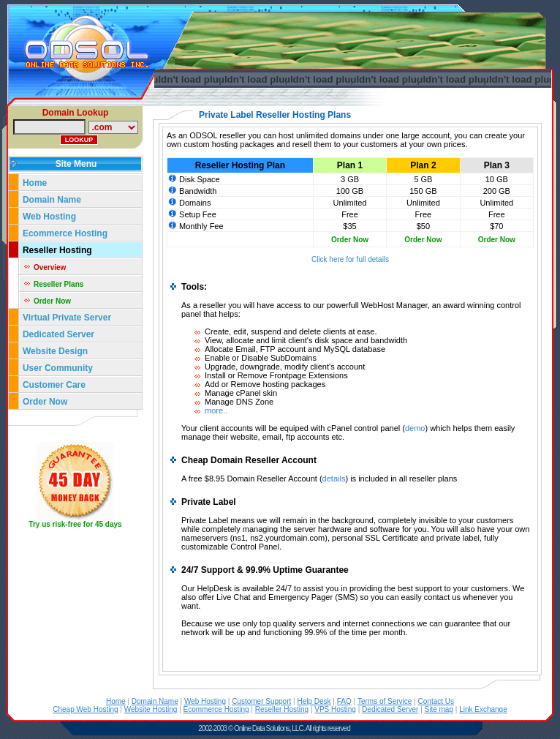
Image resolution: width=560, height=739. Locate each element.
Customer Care (54, 385)
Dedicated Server (60, 334)
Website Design (55, 351)
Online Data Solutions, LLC (269, 728)
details (334, 479)
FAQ (344, 701)
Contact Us (436, 701)
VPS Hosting (335, 709)
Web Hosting (49, 217)
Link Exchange (483, 709)
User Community (58, 368)
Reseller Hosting (57, 250)
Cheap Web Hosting (85, 709)
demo (415, 428)
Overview (50, 267)
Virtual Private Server (68, 318)
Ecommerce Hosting (65, 233)
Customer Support (261, 701)
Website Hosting (151, 709)
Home (35, 183)
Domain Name (52, 200)
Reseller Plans (58, 284)
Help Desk (314, 701)
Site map (439, 709)
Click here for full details (350, 259)
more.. (216, 410)
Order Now (52, 301)
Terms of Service (385, 701)
